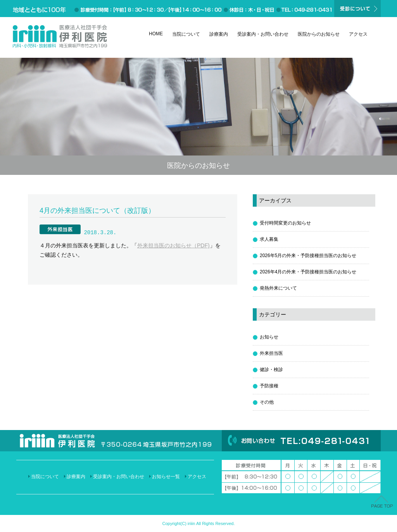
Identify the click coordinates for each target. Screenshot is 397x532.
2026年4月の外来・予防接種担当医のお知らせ (308, 272)
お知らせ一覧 (166, 477)
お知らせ (269, 337)
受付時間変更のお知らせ (285, 223)
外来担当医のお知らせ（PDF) (173, 245)
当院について (186, 34)
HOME (156, 34)
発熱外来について (278, 288)
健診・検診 (271, 370)
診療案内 (219, 34)
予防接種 (269, 386)
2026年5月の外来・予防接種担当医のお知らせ (308, 256)
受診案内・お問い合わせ (263, 34)
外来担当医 (271, 353)
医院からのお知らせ (319, 34)
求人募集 (269, 239)
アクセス (358, 34)
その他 (267, 402)
